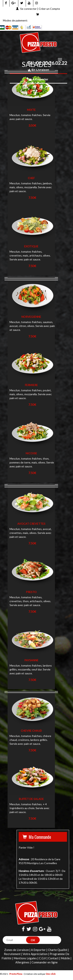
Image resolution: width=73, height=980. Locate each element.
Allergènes (22, 962)
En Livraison (38, 70)
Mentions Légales (25, 958)
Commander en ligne (45, 962)
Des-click (51, 974)
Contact (53, 958)
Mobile (65, 958)
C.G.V (42, 958)
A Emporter (39, 79)
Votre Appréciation (35, 954)
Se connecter (28, 9)
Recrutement (12, 954)
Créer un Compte (49, 9)
